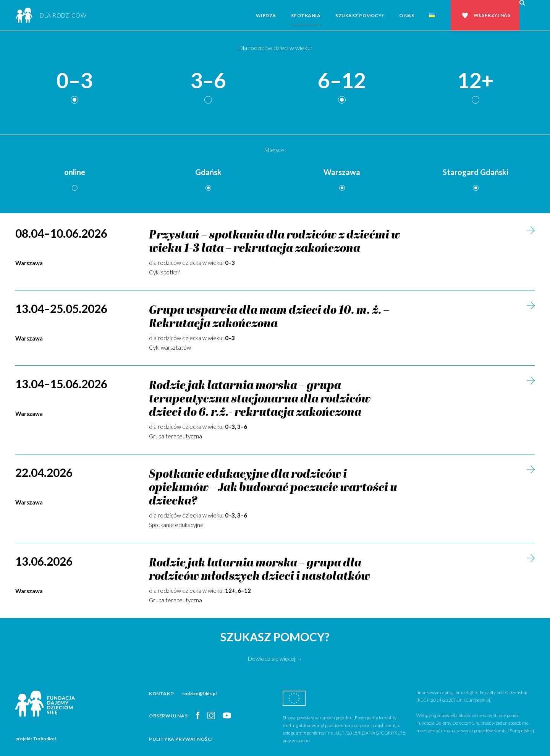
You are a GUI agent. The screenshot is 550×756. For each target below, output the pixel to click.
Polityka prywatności (181, 739)
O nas (407, 15)
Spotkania (306, 15)
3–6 (208, 81)
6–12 (342, 81)
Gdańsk (208, 172)
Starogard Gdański (476, 172)
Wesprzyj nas (492, 15)
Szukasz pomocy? (360, 15)
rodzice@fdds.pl (199, 694)
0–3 (74, 81)
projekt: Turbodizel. (36, 739)
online (75, 172)
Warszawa (342, 172)
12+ (476, 81)
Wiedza (266, 15)
